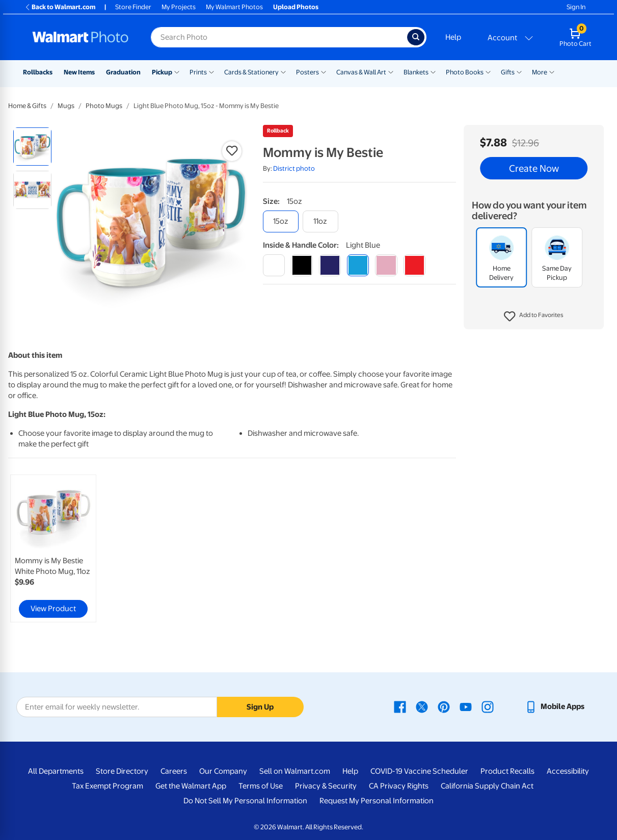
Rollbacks (38, 72)
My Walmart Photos (234, 7)
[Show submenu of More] (552, 71)
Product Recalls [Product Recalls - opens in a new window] (507, 771)
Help (453, 37)
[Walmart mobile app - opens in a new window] (555, 706)
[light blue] (358, 265)
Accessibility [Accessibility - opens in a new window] (568, 771)
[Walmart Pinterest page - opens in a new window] (444, 706)
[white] (274, 265)
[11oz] (320, 221)
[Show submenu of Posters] (324, 71)
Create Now (534, 168)
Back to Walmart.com (60, 7)
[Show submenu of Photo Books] (488, 71)
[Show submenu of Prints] (211, 71)
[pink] (386, 265)
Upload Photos (296, 7)
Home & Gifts (27, 106)
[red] (414, 265)
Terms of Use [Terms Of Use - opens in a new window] (261, 786)
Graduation (123, 72)
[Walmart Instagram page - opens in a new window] (488, 706)
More (540, 72)
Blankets (416, 72)
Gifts (508, 72)
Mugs (66, 106)
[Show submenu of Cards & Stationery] (283, 71)
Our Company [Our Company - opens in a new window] (223, 771)
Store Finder (133, 7)
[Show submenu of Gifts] (519, 71)
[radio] (32, 147)
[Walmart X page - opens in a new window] (422, 706)
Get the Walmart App (191, 786)
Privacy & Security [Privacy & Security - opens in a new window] (326, 786)
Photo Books (465, 72)
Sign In (576, 7)
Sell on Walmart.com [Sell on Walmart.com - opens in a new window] (295, 771)
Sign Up (260, 707)
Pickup (162, 72)
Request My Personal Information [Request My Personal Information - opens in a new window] (377, 801)
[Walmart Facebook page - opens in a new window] (400, 706)
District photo (294, 168)
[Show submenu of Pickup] (177, 71)
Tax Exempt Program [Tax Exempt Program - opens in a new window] (108, 786)
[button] (534, 317)
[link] (53, 548)
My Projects (179, 7)
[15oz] (281, 221)
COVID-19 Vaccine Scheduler (419, 771)
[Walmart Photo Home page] (81, 37)
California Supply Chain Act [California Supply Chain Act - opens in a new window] (487, 786)
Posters (307, 72)
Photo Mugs (104, 106)
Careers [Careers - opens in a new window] (174, 771)
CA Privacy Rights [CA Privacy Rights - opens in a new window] (399, 786)
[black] (302, 265)
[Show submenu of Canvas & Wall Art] (391, 71)
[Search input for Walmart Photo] (279, 37)
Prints (198, 72)
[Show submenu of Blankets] (433, 71)
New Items (79, 72)
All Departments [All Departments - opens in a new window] (56, 771)
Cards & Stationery (251, 72)
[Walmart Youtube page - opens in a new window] (466, 706)
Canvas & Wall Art (361, 72)
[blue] (330, 265)
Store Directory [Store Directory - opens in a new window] (122, 771)
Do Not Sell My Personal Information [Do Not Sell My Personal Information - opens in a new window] (245, 801)
